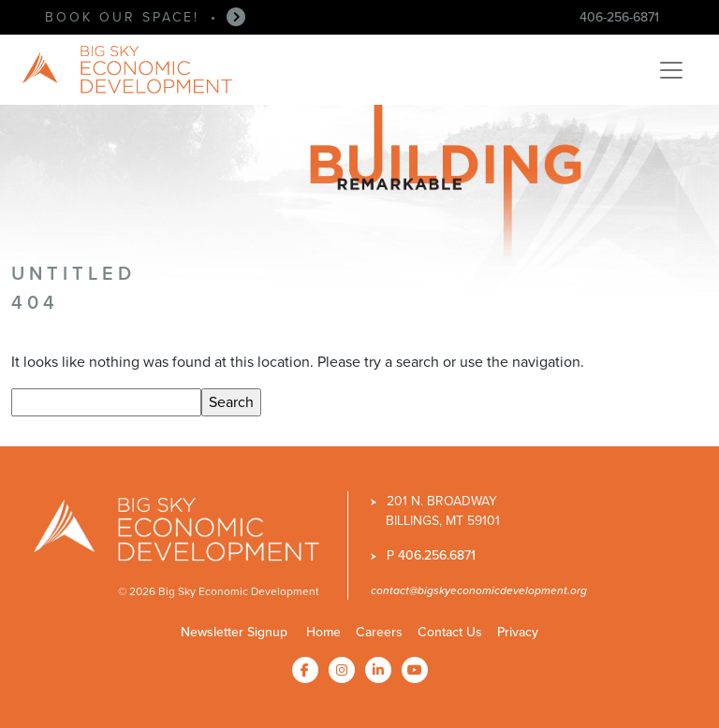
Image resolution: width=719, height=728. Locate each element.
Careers (379, 632)
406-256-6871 (619, 17)
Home (323, 632)
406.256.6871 (437, 555)
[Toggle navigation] (671, 70)
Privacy (518, 632)
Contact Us (450, 632)
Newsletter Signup (234, 632)
